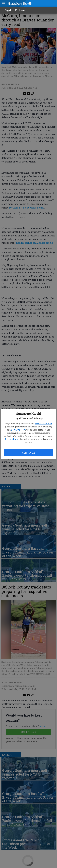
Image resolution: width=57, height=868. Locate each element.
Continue (28, 453)
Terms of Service (43, 423)
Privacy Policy (18, 430)
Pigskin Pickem (15, 10)
